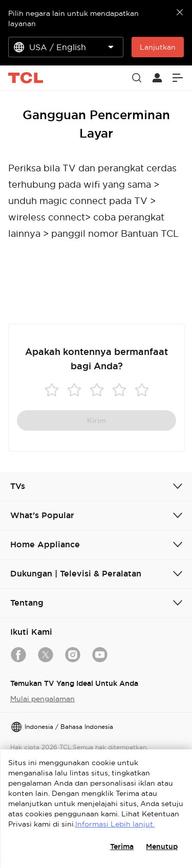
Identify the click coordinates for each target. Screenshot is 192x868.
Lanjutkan (158, 47)
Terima (122, 847)
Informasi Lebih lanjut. (115, 824)
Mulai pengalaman (42, 699)
